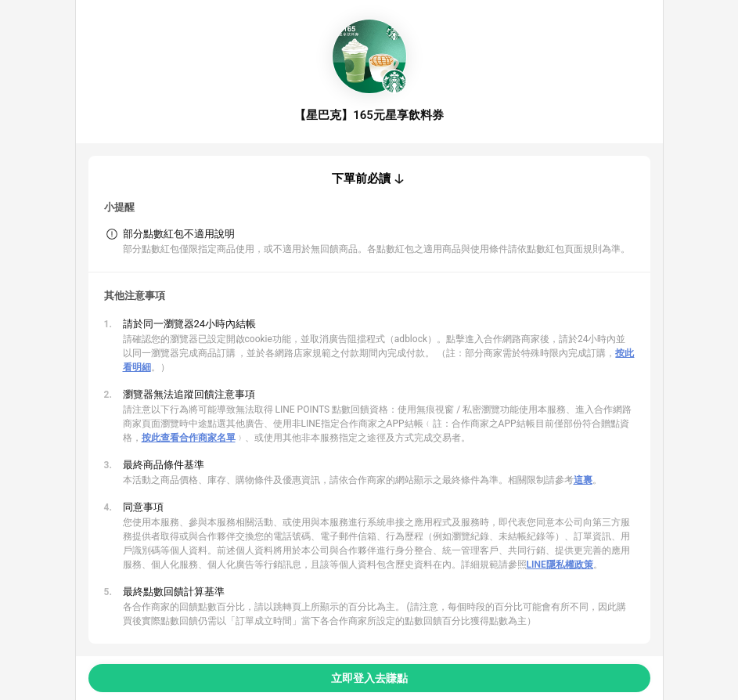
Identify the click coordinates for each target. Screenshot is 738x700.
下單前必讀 (361, 179)
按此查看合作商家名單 (189, 438)
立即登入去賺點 (369, 678)
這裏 (583, 480)
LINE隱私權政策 (560, 565)
